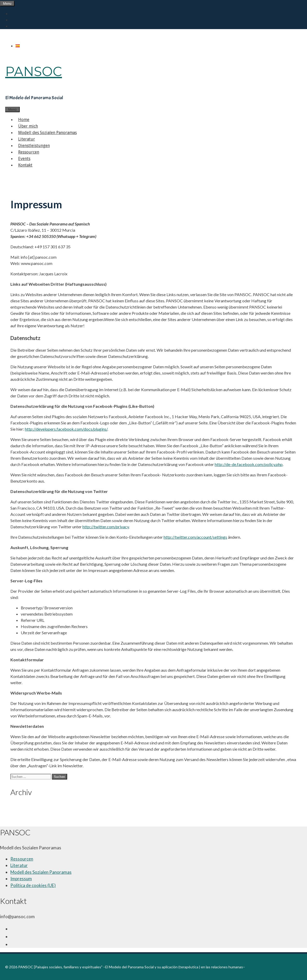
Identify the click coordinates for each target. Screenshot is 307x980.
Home (24, 120)
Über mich (28, 126)
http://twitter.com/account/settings (195, 537)
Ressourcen (29, 152)
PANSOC (34, 72)
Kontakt (25, 165)
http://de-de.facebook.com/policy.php (249, 464)
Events (24, 159)
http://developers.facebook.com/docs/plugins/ (66, 429)
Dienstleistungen (34, 146)
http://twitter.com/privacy (106, 527)
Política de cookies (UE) (33, 885)
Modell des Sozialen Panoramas (47, 133)
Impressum (21, 879)
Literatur (27, 139)
